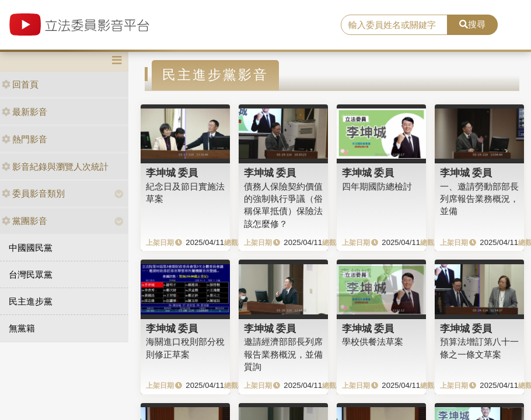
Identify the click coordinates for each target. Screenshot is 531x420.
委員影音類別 (33, 193)
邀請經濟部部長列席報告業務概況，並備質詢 (283, 354)
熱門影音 (25, 139)
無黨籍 (22, 328)
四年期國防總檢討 (377, 186)
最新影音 (25, 112)
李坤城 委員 (172, 173)
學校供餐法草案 (373, 342)
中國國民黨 (31, 248)
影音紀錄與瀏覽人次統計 (55, 167)
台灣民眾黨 (31, 274)
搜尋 (472, 24)
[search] (394, 25)
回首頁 (20, 84)
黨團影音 (25, 221)
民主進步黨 (31, 301)
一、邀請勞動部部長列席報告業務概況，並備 (479, 199)
